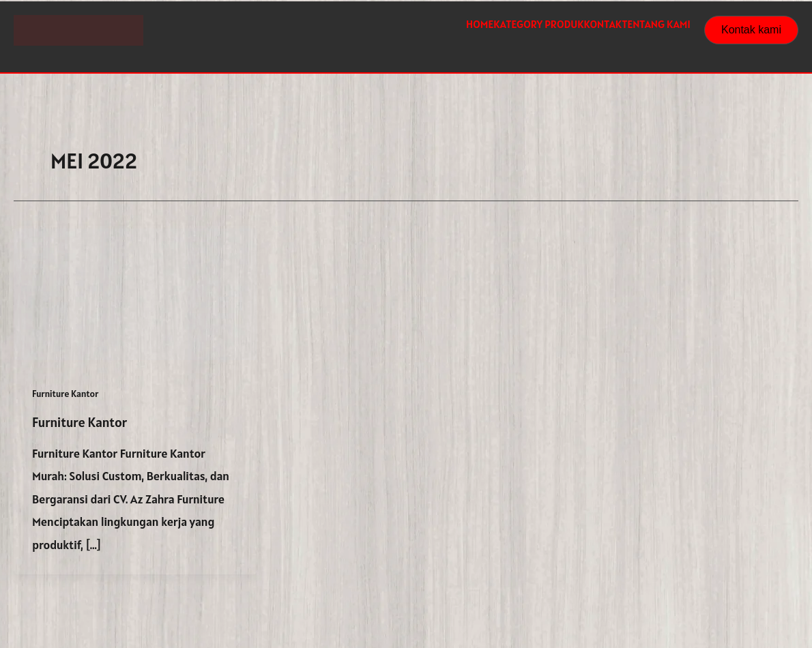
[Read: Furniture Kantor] (135, 293)
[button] (751, 30)
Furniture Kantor (65, 394)
